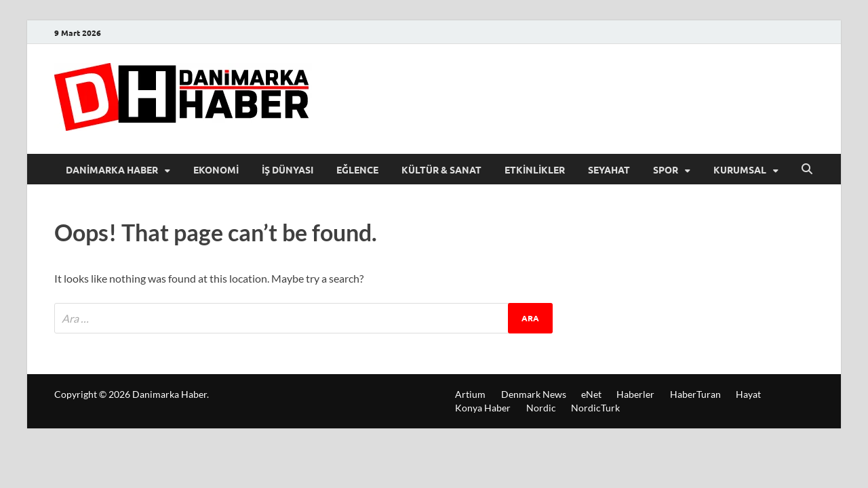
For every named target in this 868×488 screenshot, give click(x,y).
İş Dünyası (288, 169)
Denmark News (534, 394)
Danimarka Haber (112, 169)
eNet (591, 394)
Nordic (541, 408)
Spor (666, 169)
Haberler (635, 394)
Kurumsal (740, 169)
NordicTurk (595, 408)
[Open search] (807, 169)
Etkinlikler (535, 169)
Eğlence (357, 169)
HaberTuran (695, 394)
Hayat (748, 394)
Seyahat (609, 169)
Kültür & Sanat (441, 169)
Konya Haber (483, 408)
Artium (470, 394)
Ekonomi (216, 169)
